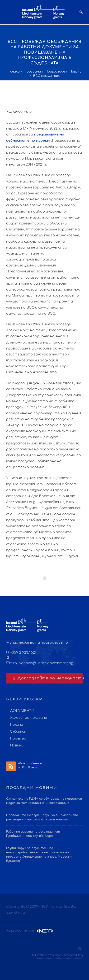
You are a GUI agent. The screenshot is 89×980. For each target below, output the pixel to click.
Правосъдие (55, 72)
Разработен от (30, 931)
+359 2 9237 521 (23, 653)
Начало (14, 72)
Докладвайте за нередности (48, 678)
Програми (33, 72)
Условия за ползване (28, 718)
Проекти (18, 738)
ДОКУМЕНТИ (22, 711)
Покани (16, 725)
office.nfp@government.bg (60, 955)
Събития (18, 732)
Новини (75, 72)
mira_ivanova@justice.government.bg (41, 663)
